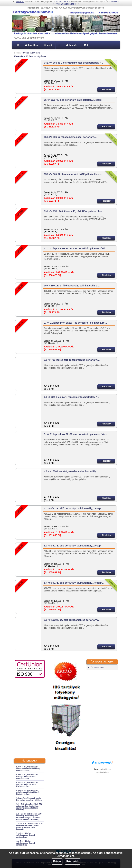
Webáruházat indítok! (66, 4)
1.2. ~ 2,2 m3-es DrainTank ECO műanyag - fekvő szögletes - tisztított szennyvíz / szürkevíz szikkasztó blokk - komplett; (29, 817)
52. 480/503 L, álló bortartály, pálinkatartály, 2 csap (72, 546)
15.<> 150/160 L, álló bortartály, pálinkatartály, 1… (72, 286)
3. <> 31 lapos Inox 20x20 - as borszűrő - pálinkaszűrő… (75, 434)
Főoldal (18, 53)
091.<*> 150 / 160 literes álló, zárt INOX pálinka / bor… (74, 211)
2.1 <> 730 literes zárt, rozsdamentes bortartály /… (72, 360)
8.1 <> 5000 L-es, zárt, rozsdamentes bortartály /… (72, 620)
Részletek (73, 861)
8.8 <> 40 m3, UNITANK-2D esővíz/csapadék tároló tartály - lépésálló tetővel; (29, 792)
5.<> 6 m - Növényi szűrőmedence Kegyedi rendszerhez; (26, 835)
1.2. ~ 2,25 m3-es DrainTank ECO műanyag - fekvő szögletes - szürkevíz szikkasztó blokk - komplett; (29, 807)
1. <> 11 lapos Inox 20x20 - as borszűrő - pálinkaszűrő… (75, 248)
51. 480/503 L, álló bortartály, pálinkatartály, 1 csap (72, 508)
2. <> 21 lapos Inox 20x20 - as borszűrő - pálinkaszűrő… (75, 323)
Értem (57, 861)
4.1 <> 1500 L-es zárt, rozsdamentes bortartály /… (72, 471)
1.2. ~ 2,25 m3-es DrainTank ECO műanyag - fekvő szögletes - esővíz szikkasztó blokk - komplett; (29, 826)
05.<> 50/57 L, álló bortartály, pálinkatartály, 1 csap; (73, 100)
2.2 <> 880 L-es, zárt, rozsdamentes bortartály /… (71, 397)
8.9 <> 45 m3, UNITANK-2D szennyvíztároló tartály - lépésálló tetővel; (27, 777)
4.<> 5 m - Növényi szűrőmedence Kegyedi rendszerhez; (26, 843)
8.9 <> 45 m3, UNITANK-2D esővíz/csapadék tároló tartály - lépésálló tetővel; (29, 769)
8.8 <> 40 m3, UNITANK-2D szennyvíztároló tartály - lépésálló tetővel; (27, 784)
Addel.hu (20, 2)
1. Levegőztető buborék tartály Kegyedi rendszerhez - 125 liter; (29, 799)
